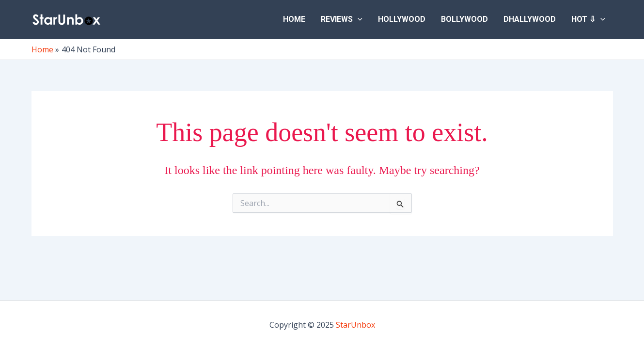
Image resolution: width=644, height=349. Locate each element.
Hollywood (402, 19)
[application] (358, 19)
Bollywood (464, 19)
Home (294, 19)
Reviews (342, 19)
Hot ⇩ (588, 19)
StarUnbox (355, 325)
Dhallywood (530, 19)
